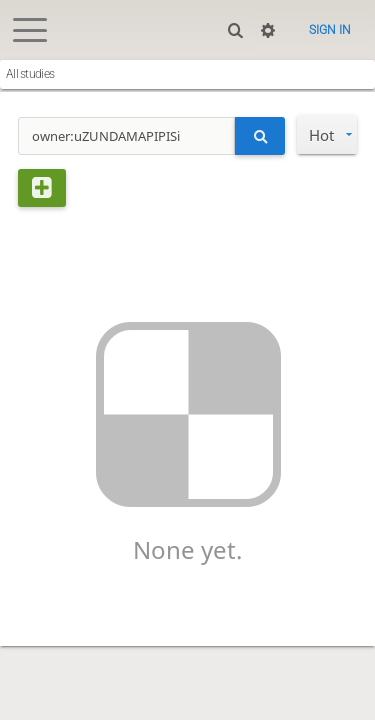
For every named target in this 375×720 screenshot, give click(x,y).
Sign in (330, 30)
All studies (30, 74)
